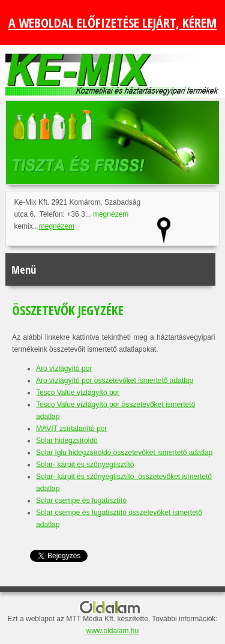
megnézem (111, 214)
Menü (24, 269)
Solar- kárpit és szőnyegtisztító (85, 465)
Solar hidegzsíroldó (67, 441)
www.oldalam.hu (112, 631)
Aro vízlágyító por (64, 369)
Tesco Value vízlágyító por (78, 393)
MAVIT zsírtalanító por (71, 429)
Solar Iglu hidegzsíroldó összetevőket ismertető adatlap (124, 453)
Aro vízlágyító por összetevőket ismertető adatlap (115, 381)
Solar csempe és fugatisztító (81, 501)
